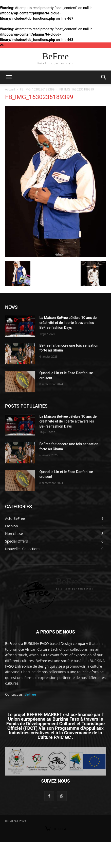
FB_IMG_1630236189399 (37, 89)
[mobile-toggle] (9, 77)
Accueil (10, 89)
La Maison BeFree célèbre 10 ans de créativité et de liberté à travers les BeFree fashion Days (68, 323)
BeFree (30, 694)
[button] (104, 77)
